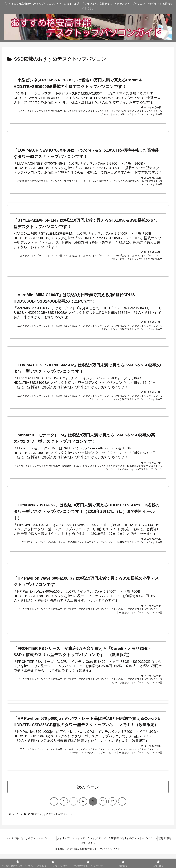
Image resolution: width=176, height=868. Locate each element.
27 (112, 815)
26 (103, 815)
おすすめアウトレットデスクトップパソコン (89, 852)
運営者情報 (79, 857)
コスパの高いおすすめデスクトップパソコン (35, 852)
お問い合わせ (96, 857)
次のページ (88, 801)
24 (83, 815)
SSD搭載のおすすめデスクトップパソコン (142, 852)
